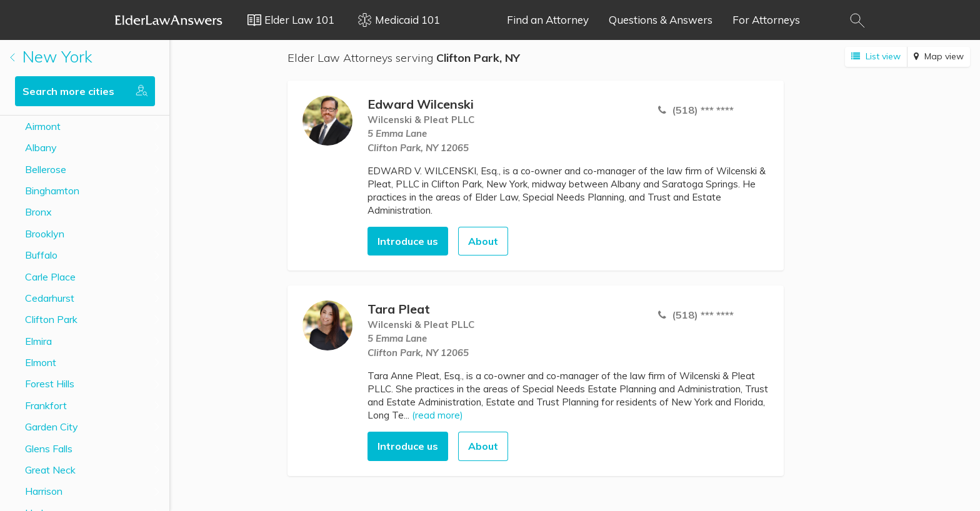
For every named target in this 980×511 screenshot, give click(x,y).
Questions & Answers (661, 20)
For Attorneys (766, 20)
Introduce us (408, 241)
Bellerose (46, 169)
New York (51, 57)
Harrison (44, 491)
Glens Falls (49, 449)
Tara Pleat (399, 309)
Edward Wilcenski (421, 104)
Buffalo (41, 255)
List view (876, 56)
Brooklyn (45, 234)
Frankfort (46, 405)
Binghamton (52, 191)
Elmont (41, 362)
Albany (41, 147)
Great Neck (50, 470)
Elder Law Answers (169, 20)
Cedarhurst (50, 298)
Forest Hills (50, 384)
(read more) (437, 415)
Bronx (38, 212)
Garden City (52, 427)
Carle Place (50, 277)
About (483, 241)
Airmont (43, 126)
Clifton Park (51, 319)
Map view (939, 56)
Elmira (38, 341)
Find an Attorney (548, 20)
